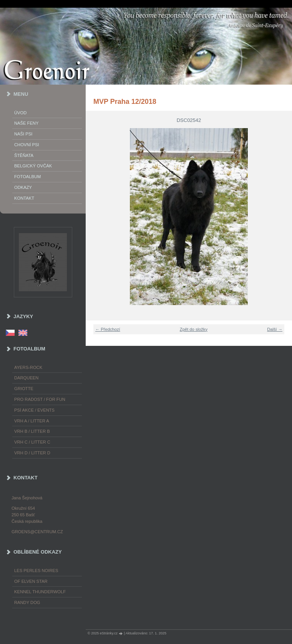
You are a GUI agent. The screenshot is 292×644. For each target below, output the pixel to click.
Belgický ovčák (33, 166)
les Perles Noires (36, 571)
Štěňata (24, 155)
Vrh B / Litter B (32, 431)
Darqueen (26, 378)
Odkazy (23, 187)
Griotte (24, 389)
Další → (275, 329)
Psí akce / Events (34, 410)
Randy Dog (27, 602)
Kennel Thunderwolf (40, 592)
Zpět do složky (194, 329)
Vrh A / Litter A (32, 421)
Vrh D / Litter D (32, 453)
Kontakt (24, 198)
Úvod (20, 113)
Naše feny (26, 123)
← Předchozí (108, 329)
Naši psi (23, 134)
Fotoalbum (27, 177)
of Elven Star (31, 581)
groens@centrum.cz (37, 532)
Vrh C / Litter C (32, 442)
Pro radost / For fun (40, 399)
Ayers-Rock (28, 367)
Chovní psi (27, 145)
